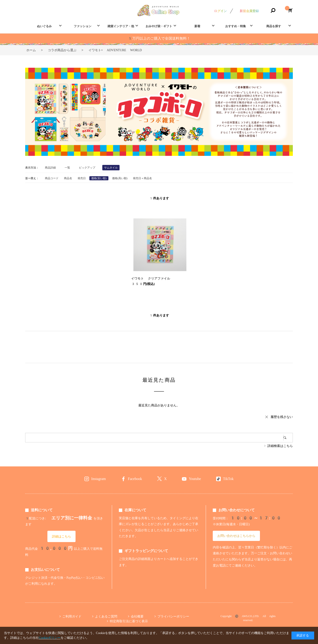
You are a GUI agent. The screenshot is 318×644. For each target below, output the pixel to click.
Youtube (195, 479)
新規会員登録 (249, 11)
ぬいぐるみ (44, 26)
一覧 (67, 168)
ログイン (220, 11)
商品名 (68, 178)
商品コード (52, 178)
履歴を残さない (282, 417)
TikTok (228, 479)
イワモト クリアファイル (150, 278)
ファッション (83, 26)
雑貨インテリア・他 (121, 26)
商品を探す (274, 26)
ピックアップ (87, 168)
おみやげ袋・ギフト (159, 26)
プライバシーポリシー (173, 616)
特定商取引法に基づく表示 (129, 621)
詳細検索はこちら (280, 446)
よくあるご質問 (106, 616)
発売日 (82, 178)
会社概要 (137, 616)
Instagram (98, 479)
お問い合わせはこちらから (236, 536)
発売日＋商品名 (142, 178)
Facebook (135, 479)
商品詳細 (50, 168)
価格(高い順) (120, 178)
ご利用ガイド (72, 616)
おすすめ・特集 (236, 26)
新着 (197, 26)
